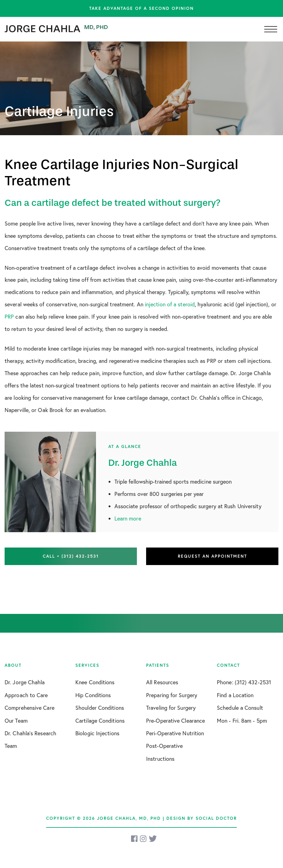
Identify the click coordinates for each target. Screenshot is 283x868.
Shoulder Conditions (100, 708)
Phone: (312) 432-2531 (244, 682)
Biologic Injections (97, 733)
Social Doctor (216, 818)
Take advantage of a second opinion (141, 8)
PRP (9, 316)
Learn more (128, 518)
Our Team (16, 721)
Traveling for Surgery (171, 708)
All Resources (162, 682)
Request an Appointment (212, 556)
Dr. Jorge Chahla (25, 682)
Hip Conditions (93, 695)
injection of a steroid (170, 304)
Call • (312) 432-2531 (71, 556)
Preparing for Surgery (172, 695)
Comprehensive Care (30, 708)
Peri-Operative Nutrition (175, 733)
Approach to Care (26, 695)
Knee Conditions (95, 682)
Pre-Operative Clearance (175, 721)
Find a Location (235, 695)
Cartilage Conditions (100, 721)
